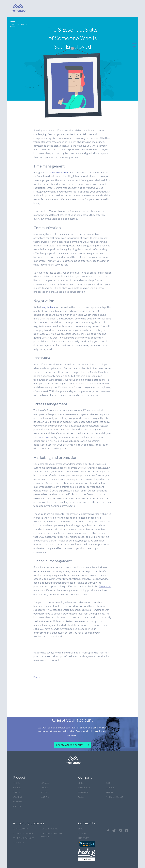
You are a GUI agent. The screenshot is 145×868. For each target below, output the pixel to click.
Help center (84, 838)
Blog (81, 829)
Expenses (45, 783)
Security (45, 793)
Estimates (17, 802)
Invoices (17, 788)
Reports (17, 806)
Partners (110, 793)
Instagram (120, 831)
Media (81, 797)
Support (82, 834)
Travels (44, 788)
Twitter (114, 831)
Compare (45, 797)
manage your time (59, 173)
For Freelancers (21, 829)
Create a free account (70, 745)
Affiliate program (114, 797)
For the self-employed (24, 838)
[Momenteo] (16, 8)
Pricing (16, 783)
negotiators (48, 307)
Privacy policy (85, 788)
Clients (16, 793)
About (81, 783)
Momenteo (105, 587)
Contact (110, 788)
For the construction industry (51, 835)
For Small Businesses (23, 834)
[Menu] (134, 46)
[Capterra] (91, 844)
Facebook (108, 831)
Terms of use (84, 793)
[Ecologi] (91, 855)
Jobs (108, 783)
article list (23, 24)
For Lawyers (19, 843)
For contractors (49, 829)
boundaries (44, 437)
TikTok (127, 831)
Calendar (17, 797)
